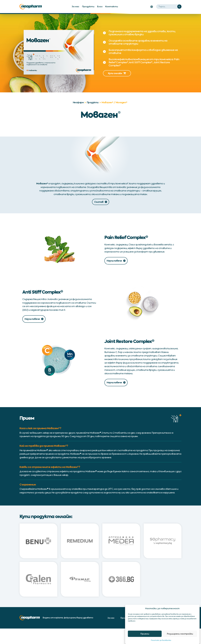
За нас (76, 6)
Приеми (145, 634)
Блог (100, 6)
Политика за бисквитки (161, 640)
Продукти (88, 6)
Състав (101, 202)
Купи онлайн (117, 73)
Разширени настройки (180, 634)
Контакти (112, 6)
